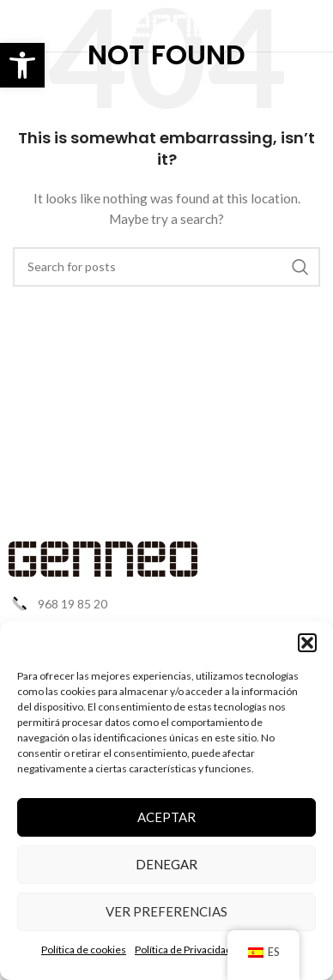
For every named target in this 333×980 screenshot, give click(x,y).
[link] (22, 65)
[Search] (166, 267)
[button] (307, 643)
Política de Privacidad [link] (183, 950)
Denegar (166, 864)
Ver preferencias (166, 911)
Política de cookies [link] (84, 950)
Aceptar (166, 817)
